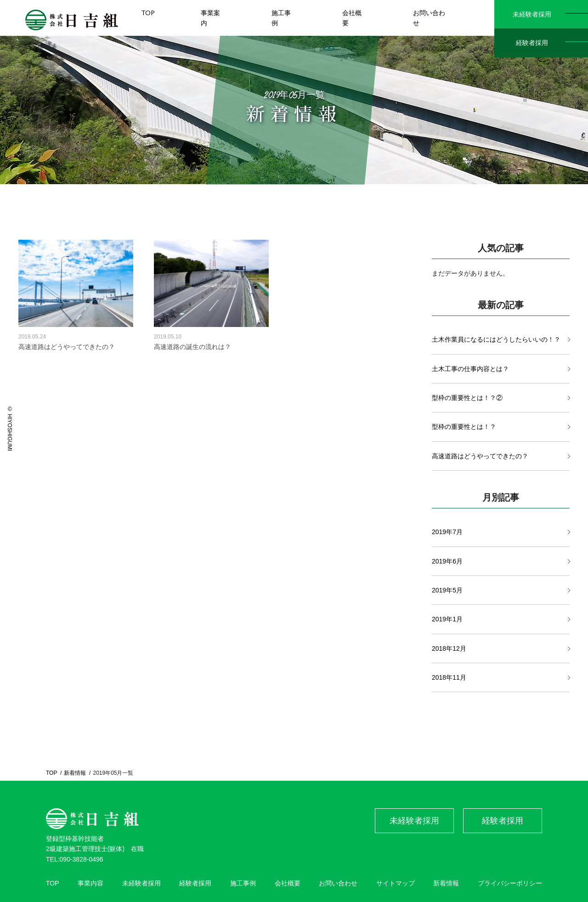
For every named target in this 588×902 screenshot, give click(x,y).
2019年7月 (447, 532)
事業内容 (90, 883)
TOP (51, 773)
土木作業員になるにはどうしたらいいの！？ (496, 339)
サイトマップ (396, 883)
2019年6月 (447, 561)
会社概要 (288, 883)
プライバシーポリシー (510, 883)
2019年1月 (447, 619)
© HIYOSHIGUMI (10, 428)
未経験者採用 (532, 14)
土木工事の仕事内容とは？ (470, 369)
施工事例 (243, 883)
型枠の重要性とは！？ (464, 427)
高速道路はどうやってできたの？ (480, 456)
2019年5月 (447, 590)
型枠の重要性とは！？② (467, 398)
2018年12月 (449, 648)
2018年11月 (449, 677)
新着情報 (75, 773)
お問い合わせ (338, 883)
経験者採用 (532, 43)
